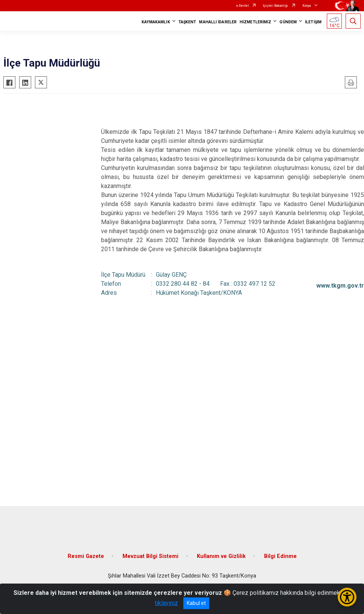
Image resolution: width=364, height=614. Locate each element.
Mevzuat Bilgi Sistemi (150, 556)
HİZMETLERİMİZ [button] (255, 22)
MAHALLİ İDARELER (218, 22)
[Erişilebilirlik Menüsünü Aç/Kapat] (347, 597)
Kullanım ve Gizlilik (221, 556)
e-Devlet (242, 6)
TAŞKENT (187, 22)
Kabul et (196, 603)
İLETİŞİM (313, 22)
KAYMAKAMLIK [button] (156, 22)
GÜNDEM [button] (288, 22)
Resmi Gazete (86, 556)
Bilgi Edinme (280, 556)
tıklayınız (166, 603)
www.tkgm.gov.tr (340, 286)
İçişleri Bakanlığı (276, 6)
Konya (307, 6)
